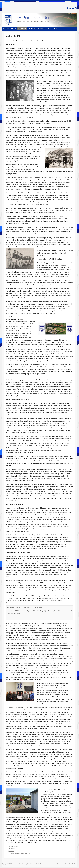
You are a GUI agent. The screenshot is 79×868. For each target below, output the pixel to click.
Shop (49, 29)
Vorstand (11, 851)
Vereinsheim (42, 29)
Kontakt (55, 29)
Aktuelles (14, 29)
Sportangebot (32, 29)
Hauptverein (22, 29)
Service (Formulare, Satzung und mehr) (20, 853)
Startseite (6, 29)
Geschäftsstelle (13, 846)
